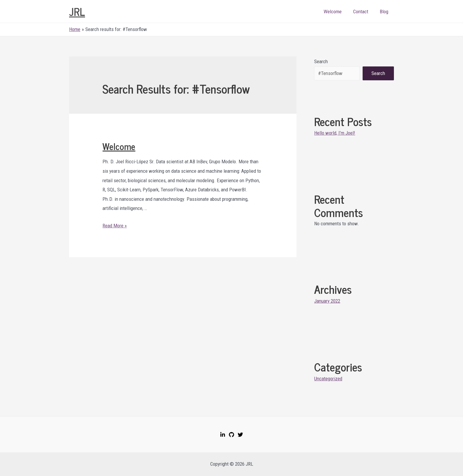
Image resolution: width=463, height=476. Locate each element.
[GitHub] (231, 435)
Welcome (336, 12)
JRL (77, 11)
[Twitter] (240, 435)
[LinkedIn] (223, 435)
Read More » (115, 226)
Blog (385, 12)
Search (321, 61)
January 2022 (327, 301)
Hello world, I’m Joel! (335, 133)
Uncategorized (328, 379)
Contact (363, 12)
